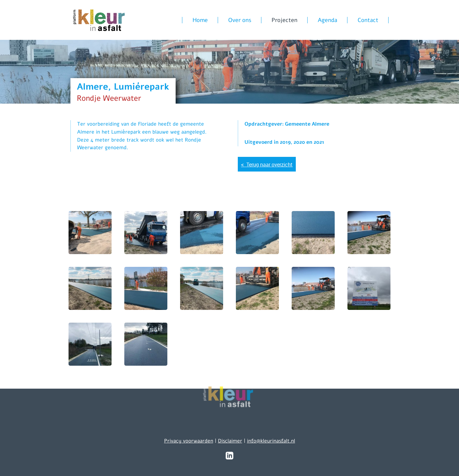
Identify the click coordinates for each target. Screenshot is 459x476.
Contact (368, 20)
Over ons (240, 20)
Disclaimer (230, 441)
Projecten (284, 20)
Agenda (328, 20)
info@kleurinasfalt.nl (271, 441)
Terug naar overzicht (267, 164)
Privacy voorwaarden (189, 441)
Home (200, 20)
